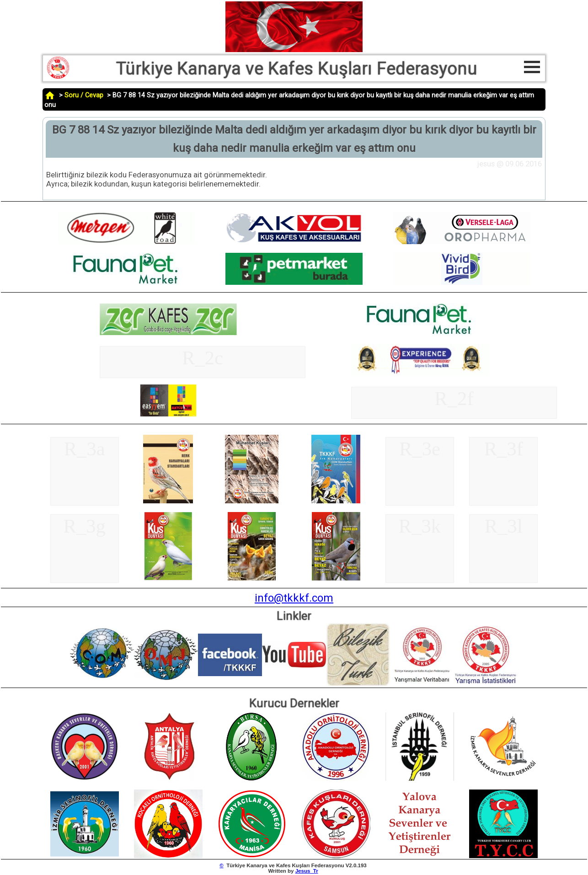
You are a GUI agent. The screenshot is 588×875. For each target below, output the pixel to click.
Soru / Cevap (84, 95)
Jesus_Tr (307, 871)
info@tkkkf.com (294, 598)
